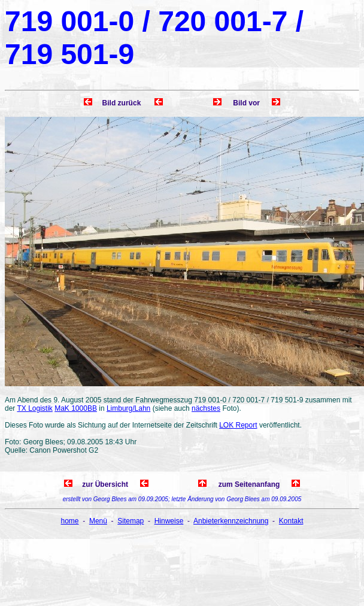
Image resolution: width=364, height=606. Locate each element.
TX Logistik (34, 408)
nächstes (206, 408)
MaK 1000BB (76, 408)
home (70, 521)
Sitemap (131, 521)
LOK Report (238, 425)
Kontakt (291, 521)
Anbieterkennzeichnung (231, 521)
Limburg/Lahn (128, 408)
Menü (98, 521)
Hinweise (169, 521)
